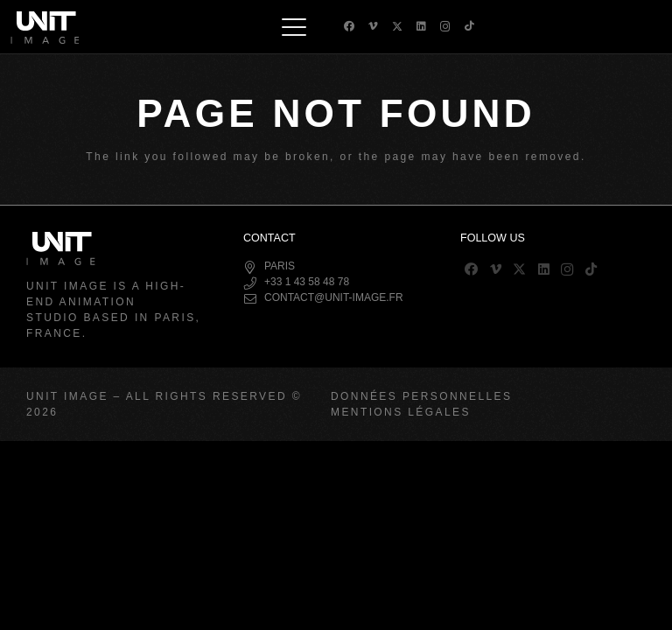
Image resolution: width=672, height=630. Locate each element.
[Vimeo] (373, 26)
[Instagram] (445, 27)
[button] (294, 27)
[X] (397, 27)
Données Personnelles (421, 396)
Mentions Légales (401, 412)
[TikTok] (469, 26)
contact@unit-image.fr (334, 297)
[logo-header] (45, 28)
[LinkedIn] (421, 26)
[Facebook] (349, 26)
